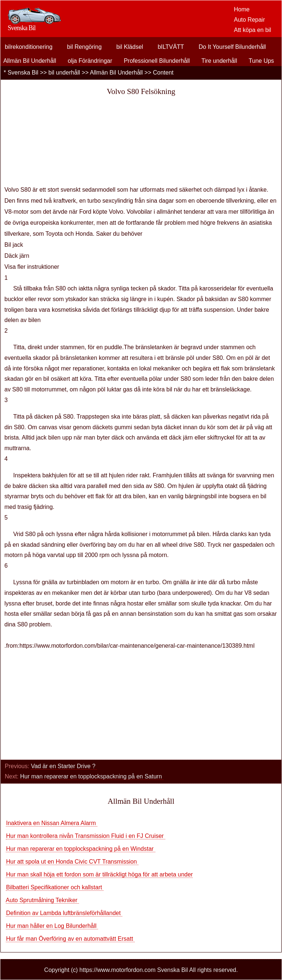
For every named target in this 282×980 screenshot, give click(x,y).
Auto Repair (250, 20)
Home (242, 9)
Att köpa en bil (252, 30)
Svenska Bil (23, 73)
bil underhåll (64, 73)
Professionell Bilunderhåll (157, 61)
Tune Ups (261, 61)
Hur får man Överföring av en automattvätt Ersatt (70, 939)
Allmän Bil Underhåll (30, 61)
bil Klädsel (130, 47)
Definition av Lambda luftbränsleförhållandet (64, 913)
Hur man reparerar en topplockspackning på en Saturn (92, 776)
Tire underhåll (219, 61)
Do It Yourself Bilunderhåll (232, 47)
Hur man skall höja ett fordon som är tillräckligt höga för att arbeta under (99, 874)
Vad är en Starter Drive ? (64, 766)
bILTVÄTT (171, 47)
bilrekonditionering (29, 47)
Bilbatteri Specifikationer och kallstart (55, 887)
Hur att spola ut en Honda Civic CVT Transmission (72, 862)
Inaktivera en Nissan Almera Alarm (52, 823)
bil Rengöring (84, 47)
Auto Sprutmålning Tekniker (43, 900)
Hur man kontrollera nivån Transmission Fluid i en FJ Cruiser (86, 836)
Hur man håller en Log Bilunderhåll (52, 926)
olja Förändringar (90, 61)
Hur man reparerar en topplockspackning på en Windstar (80, 849)
